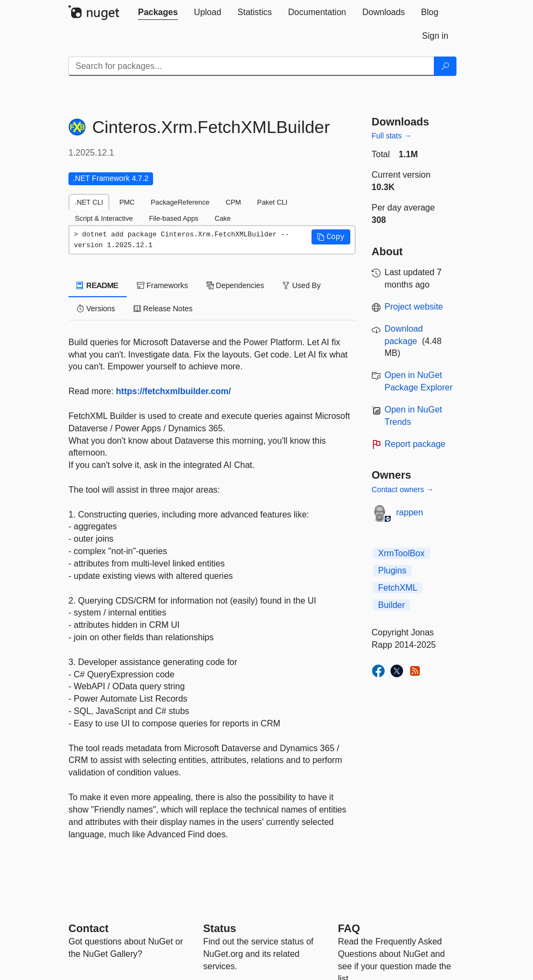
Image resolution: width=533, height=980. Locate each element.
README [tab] (98, 285)
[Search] (445, 66)
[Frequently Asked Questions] (349, 928)
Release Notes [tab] (163, 309)
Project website (414, 307)
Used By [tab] (302, 285)
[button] (331, 237)
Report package (415, 444)
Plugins (392, 570)
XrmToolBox (402, 553)
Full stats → (392, 136)
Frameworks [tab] (162, 285)
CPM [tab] (233, 202)
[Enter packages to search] (251, 66)
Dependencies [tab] (235, 285)
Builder (392, 605)
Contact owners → (403, 489)
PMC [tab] (127, 202)
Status (220, 928)
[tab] (158, 12)
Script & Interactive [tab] (104, 218)
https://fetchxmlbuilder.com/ (173, 391)
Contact (88, 928)
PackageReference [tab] (180, 202)
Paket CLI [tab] (272, 202)
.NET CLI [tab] (89, 202)
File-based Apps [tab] (174, 218)
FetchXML (398, 588)
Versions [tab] (96, 309)
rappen (410, 512)
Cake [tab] (223, 218)
